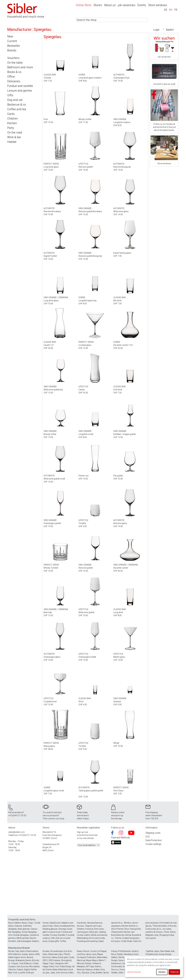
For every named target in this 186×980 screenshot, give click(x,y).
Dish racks (99, 929)
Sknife (121, 957)
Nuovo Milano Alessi (18, 923)
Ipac (48, 973)
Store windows (158, 5)
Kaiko (71, 973)
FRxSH (67, 954)
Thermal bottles (160, 926)
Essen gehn (63, 957)
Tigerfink (149, 951)
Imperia (57, 960)
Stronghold (66, 960)
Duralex (46, 951)
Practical (89, 929)
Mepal (100, 954)
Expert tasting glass (122, 253)
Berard (30, 957)
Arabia (97, 970)
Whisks (127, 923)
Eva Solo (68, 951)
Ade (173, 951)
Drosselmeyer (57, 951)
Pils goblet (118, 476)
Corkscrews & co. (154, 929)
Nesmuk (81, 970)
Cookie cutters (83, 935)
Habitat (12, 142)
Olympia (85, 973)
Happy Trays (48, 963)
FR (176, 10)
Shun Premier (117, 929)
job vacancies (127, 5)
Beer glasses (24, 929)
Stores (98, 5)
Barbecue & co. (17, 105)
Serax (121, 960)
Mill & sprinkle (23, 938)
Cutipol (20, 970)
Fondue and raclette (20, 86)
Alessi (32, 954)
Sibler (121, 973)
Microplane (34, 966)
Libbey (54, 957)
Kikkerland (63, 970)
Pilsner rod (83, 476)
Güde (72, 957)
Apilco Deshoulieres (29, 951)
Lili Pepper (102, 951)
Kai (18, 966)
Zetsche (12, 970)
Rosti (136, 954)
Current (12, 41)
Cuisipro (12, 966)
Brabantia (20, 960)
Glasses (18, 926)
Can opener (151, 938)
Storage (62, 929)
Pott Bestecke (124, 951)
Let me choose (134, 972)
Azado (25, 954)
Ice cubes (167, 929)
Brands (12, 50)
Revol (114, 954)
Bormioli (46, 957)
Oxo (79, 973)
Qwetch (135, 951)
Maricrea (81, 960)
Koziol (94, 951)
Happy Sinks (48, 966)
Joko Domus (62, 973)
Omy (103, 970)
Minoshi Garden (84, 963)
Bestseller (14, 46)
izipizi (157, 951)
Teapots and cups (93, 926)
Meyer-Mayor (92, 960)
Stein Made (165, 951)
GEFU (45, 960)
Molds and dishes (99, 935)
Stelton (114, 957)
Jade (53, 973)
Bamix (28, 960)
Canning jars (83, 932)
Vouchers (13, 58)
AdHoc (98, 966)
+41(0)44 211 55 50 (17, 815)
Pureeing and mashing (87, 941)
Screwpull (81, 957)
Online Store (84, 5)
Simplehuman (152, 954)
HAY (66, 963)
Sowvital (123, 970)
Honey (45, 923)
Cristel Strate (126, 941)
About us (110, 5)
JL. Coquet (13, 963)
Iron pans (116, 941)
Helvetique (128, 954)
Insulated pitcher (67, 926)
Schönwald (116, 966)
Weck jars (94, 932)
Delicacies (14, 81)
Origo (31, 923)
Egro (61, 954)
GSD (50, 960)
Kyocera (24, 966)
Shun (127, 929)
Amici (23, 957)
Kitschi (87, 951)
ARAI (37, 954)
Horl (57, 966)
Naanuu (89, 970)
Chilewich (97, 963)
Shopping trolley (167, 935)
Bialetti (99, 973)
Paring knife (135, 929)
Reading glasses (50, 929)
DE (166, 10)
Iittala (55, 970)
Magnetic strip (152, 935)
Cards (11, 114)
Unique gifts (54, 941)
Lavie (94, 954)
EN (171, 10)
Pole (46, 119)
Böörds (36, 960)
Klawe (80, 951)
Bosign (12, 960)
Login (156, 30)
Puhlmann (91, 957)
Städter (114, 973)
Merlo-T (102, 960)
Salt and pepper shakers (28, 941)
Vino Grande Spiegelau (19, 935)
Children (12, 119)
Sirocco (115, 970)
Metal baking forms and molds (91, 938)
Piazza (114, 951)
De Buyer (30, 973)
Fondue (54, 935)
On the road (15, 132)
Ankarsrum (116, 963)
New (10, 36)
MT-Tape (90, 966)
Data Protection (154, 840)
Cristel (36, 963)
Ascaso (81, 926)
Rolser (49, 970)
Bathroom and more (20, 67)
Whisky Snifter (85, 119)
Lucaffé (22, 973)
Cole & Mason (25, 963)
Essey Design (165, 954)
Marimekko (102, 957)
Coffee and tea (17, 109)
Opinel (106, 973)
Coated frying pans (131, 938)
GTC (148, 837)
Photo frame (170, 932)
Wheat (116, 743)
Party (11, 128)
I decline (162, 972)
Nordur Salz (14, 951)
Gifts (10, 95)
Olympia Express (95, 923)
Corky (93, 973)
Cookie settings (153, 844)
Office (11, 77)
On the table (15, 63)
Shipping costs (153, 833)
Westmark (53, 954)
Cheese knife (117, 932)
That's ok (174, 972)
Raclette (62, 935)
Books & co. (15, 72)
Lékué (88, 954)
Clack (56, 926)
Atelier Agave (14, 957)
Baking (103, 932)
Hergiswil (59, 963)
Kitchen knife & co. (130, 926)
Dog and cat (15, 100)
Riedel (120, 954)
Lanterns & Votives (154, 932)
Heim (45, 954)
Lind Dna (81, 954)
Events (142, 5)
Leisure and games (20, 91)
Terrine (118, 938)
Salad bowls (55, 923)
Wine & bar (14, 137)
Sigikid (27, 970)
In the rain (172, 926)
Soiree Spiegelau (29, 932)
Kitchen (12, 123)
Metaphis (81, 966)
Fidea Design (66, 966)
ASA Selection (15, 954)
